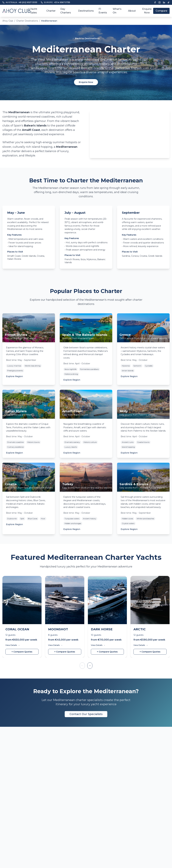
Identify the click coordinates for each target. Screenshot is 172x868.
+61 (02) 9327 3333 (28, 2)
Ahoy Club (8, 21)
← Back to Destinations (86, 38)
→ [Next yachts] (90, 666)
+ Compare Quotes (22, 652)
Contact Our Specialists (86, 714)
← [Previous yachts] (82, 666)
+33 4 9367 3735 (62, 2)
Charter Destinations (27, 21)
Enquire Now (147, 11)
